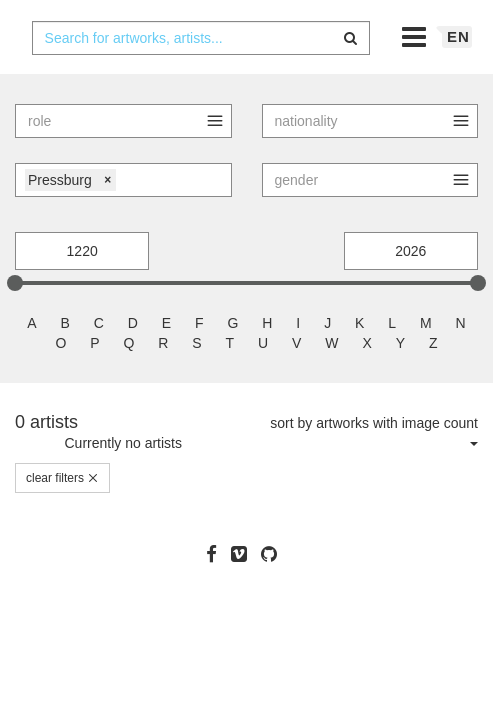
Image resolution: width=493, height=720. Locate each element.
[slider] (15, 322)
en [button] (458, 75)
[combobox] (201, 77)
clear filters (62, 517)
